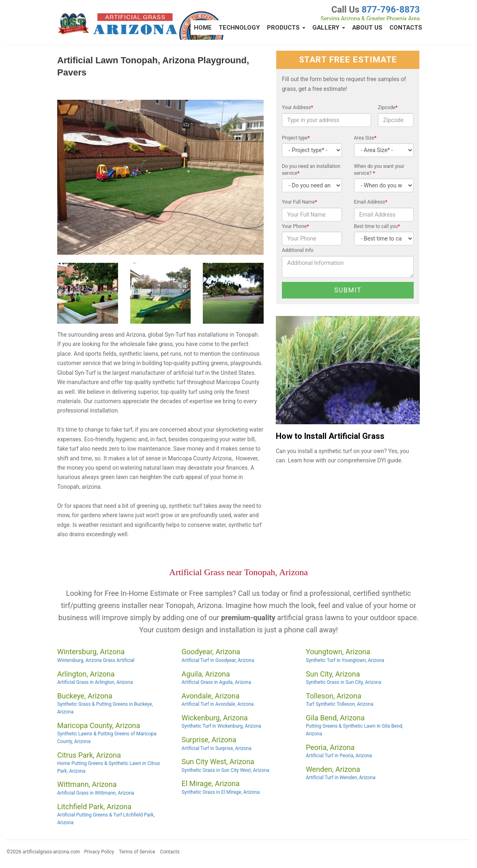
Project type (296, 138)
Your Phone (295, 226)
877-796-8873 (391, 10)
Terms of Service (137, 852)
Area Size (365, 138)
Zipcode (388, 107)
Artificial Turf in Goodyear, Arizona (218, 660)
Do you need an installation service (311, 170)
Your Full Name (300, 202)
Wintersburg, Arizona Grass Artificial (96, 660)
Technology (239, 28)
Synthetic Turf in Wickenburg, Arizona (221, 726)
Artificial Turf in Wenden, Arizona (341, 778)
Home (203, 28)
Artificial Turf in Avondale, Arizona (217, 704)
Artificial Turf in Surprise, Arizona (216, 748)
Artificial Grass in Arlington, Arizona (95, 682)
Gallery (329, 28)
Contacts (406, 28)
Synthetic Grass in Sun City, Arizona (344, 682)
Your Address (298, 107)
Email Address (371, 202)
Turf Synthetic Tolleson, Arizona (339, 704)
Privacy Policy (99, 852)
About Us (367, 28)
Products (286, 28)
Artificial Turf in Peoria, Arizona (339, 756)
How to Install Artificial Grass (330, 436)
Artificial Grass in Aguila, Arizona (216, 682)
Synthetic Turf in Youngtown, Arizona (345, 660)
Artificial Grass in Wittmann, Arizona (96, 793)
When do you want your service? (379, 170)
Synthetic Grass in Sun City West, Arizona (225, 770)
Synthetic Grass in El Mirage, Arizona (220, 792)
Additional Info (298, 250)
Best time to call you (377, 226)
